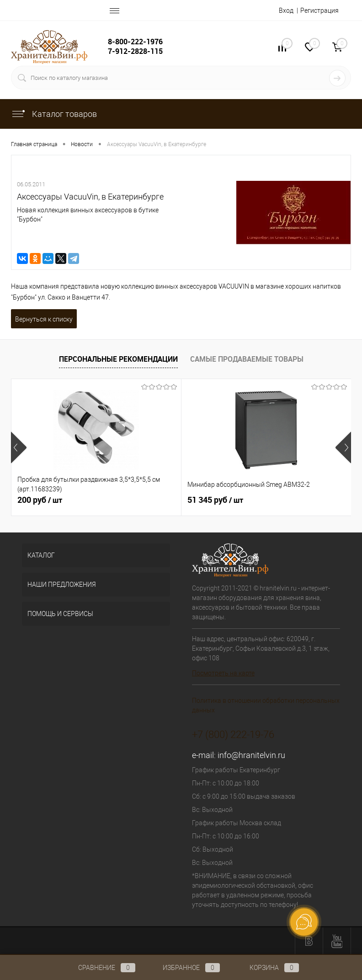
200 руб (40, 500)
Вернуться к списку (44, 319)
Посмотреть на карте (223, 673)
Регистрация (319, 11)
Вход (286, 11)
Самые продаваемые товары (247, 359)
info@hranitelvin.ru (251, 755)
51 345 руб (215, 500)
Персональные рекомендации (118, 359)
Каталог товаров (54, 114)
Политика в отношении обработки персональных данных (266, 705)
